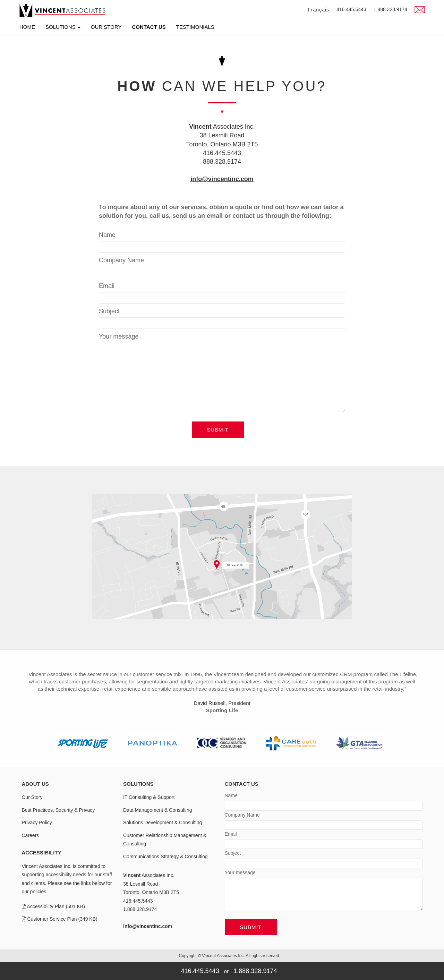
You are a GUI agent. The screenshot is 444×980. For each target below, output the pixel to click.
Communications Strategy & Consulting (165, 857)
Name (107, 235)
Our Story (106, 28)
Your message (119, 336)
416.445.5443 (351, 9)
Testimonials (195, 28)
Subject (109, 311)
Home (27, 27)
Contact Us (149, 28)
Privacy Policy (37, 823)
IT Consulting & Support (149, 797)
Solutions (63, 28)
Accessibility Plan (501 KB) (53, 906)
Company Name (121, 260)
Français (318, 10)
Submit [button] (218, 430)
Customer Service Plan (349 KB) (60, 919)
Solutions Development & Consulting (163, 823)
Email (107, 286)
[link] (62, 10)
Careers (31, 835)
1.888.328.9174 (390, 9)
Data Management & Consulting (157, 810)
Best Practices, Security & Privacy (58, 810)
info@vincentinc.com (222, 179)
